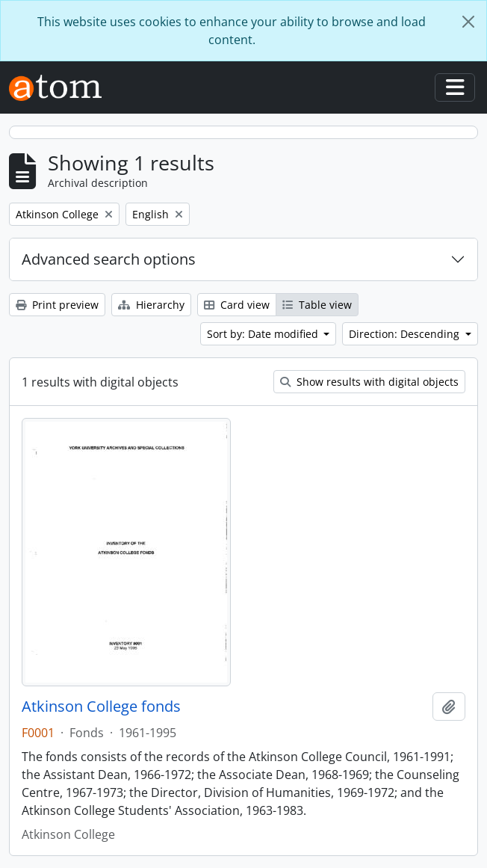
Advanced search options (109, 259)
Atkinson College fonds (101, 707)
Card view (237, 305)
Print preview (57, 305)
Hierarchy (151, 305)
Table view (317, 305)
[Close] (468, 22)
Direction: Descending (406, 334)
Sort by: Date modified (264, 334)
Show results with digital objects (369, 382)
